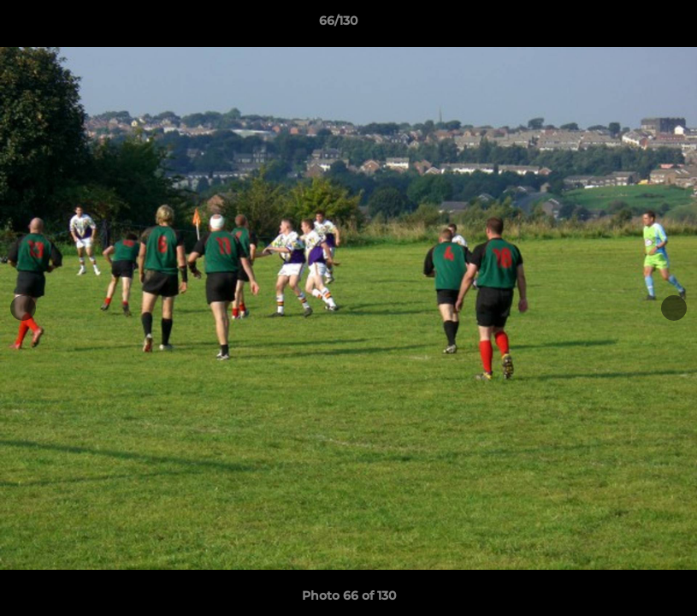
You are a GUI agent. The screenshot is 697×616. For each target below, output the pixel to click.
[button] (625, 25)
